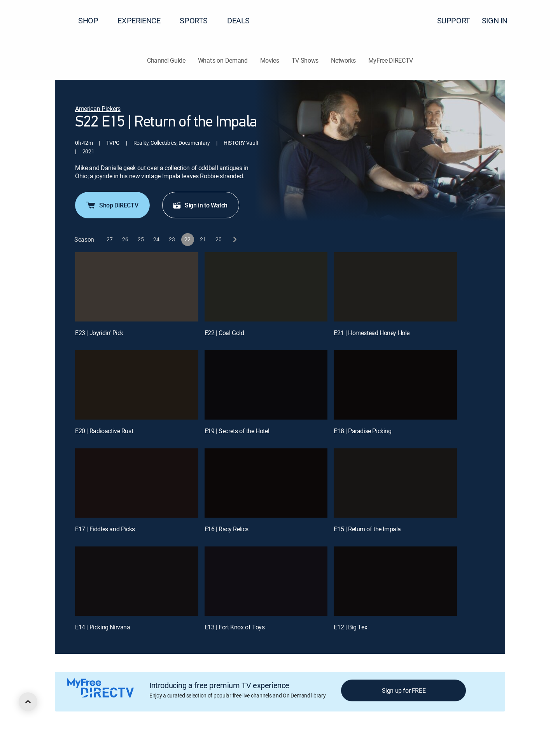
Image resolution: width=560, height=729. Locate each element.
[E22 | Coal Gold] (266, 287)
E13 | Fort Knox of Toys (235, 627)
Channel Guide (166, 60)
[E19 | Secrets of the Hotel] (266, 385)
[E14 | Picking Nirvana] (137, 581)
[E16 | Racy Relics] (266, 483)
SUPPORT (454, 20)
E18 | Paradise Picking (362, 431)
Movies (270, 60)
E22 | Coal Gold (224, 333)
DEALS (238, 20)
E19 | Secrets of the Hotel (237, 431)
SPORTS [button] (198, 20)
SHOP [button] (93, 20)
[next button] (234, 240)
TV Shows (305, 60)
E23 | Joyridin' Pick (99, 333)
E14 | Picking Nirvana (103, 627)
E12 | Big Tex (350, 627)
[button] (540, 21)
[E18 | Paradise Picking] (395, 385)
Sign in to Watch (200, 205)
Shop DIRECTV (112, 205)
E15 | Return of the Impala (367, 529)
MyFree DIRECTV (391, 60)
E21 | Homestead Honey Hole (372, 333)
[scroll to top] (28, 702)
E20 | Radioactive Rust (104, 431)
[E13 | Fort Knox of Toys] (266, 581)
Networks (343, 60)
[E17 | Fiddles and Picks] (137, 483)
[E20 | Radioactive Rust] (137, 385)
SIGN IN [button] (499, 20)
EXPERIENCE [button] (143, 20)
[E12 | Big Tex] (395, 581)
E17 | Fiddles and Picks (105, 529)
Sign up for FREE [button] (404, 690)
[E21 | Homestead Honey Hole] (395, 287)
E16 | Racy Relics (227, 529)
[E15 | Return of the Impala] (395, 483)
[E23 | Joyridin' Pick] (137, 287)
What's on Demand (223, 60)
